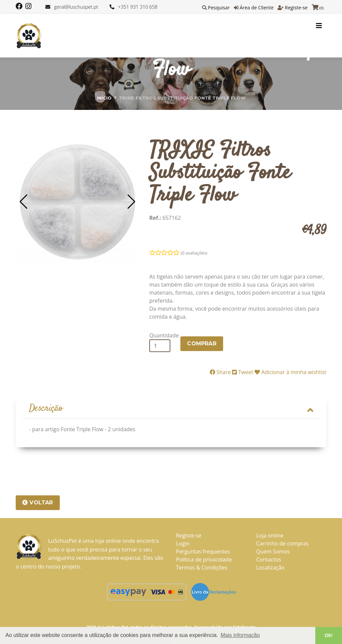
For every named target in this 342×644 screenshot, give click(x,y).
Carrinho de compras (282, 543)
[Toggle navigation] (319, 26)
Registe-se (296, 8)
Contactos (269, 559)
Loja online (270, 535)
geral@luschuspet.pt (76, 7)
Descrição (171, 409)
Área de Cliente (256, 8)
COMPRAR (202, 344)
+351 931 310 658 (138, 7)
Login (183, 543)
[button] (24, 202)
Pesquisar (219, 8)
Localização (270, 568)
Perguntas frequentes (203, 551)
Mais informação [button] (240, 635)
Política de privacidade (204, 559)
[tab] (171, 409)
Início (104, 98)
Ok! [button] (329, 635)
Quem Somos (273, 551)
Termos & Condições (202, 568)
